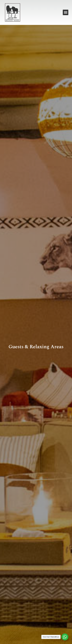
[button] (66, 12)
